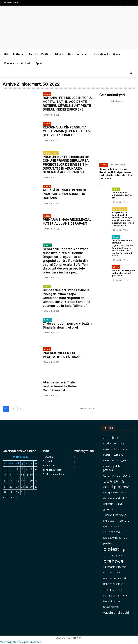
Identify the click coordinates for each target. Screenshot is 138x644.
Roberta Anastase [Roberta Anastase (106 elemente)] (113, 584)
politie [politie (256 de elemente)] (108, 555)
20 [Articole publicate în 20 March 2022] (36, 481)
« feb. (6, 497)
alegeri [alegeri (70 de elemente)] (123, 443)
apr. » (14, 497)
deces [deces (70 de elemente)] (123, 493)
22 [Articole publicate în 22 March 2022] (11, 487)
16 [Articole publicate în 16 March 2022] (17, 481)
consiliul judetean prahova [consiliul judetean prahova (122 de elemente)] (113, 468)
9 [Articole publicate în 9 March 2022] (17, 475)
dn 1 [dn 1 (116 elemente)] (125, 498)
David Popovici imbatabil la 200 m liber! (122, 195)
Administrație (51, 153)
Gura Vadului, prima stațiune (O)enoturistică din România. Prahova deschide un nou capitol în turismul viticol (122, 248)
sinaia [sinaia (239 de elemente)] (122, 595)
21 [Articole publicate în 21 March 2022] (5, 487)
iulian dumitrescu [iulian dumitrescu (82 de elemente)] (112, 538)
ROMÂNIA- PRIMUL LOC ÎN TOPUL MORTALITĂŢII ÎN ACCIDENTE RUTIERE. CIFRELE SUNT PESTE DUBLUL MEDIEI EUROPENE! (68, 104)
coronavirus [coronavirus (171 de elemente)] (112, 475)
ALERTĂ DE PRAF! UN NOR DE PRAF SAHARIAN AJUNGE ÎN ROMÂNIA (65, 194)
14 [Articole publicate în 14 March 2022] (5, 481)
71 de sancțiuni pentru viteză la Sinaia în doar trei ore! (68, 325)
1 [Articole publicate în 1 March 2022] (11, 469)
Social (47, 320)
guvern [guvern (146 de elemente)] (108, 509)
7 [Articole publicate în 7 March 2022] (5, 475)
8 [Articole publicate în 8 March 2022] (11, 475)
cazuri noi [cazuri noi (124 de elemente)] (109, 460)
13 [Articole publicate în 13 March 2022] (36, 475)
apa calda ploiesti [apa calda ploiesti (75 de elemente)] (112, 449)
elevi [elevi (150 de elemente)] (119, 504)
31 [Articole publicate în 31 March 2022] (22, 492)
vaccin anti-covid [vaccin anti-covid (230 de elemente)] (116, 613)
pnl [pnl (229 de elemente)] (126, 550)
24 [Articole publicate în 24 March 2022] (22, 487)
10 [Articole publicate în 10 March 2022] (22, 475)
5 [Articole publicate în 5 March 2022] (31, 469)
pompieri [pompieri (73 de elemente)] (121, 556)
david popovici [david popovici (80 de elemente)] (111, 492)
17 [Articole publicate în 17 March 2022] (22, 481)
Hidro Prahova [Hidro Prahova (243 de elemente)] (115, 515)
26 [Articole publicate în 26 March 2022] (31, 487)
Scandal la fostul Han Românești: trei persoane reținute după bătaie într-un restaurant (117, 174)
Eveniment (50, 379)
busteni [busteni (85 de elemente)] (107, 455)
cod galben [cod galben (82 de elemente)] (123, 461)
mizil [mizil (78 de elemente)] (126, 538)
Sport (47, 286)
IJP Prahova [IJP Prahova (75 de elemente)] (109, 521)
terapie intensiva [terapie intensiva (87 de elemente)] (112, 601)
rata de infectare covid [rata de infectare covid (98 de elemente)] (115, 578)
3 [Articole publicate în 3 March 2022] (22, 469)
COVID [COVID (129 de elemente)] (126, 476)
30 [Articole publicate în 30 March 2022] (17, 492)
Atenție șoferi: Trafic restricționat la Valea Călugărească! (60, 386)
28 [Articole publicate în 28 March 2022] (5, 492)
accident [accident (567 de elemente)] (112, 437)
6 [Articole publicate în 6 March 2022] (36, 469)
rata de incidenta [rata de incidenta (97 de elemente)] (112, 572)
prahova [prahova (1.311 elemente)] (113, 561)
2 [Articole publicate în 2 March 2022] (17, 469)
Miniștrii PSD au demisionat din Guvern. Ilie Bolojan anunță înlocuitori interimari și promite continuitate (123, 219)
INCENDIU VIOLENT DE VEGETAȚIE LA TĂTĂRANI (62, 355)
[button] (131, 73)
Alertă (47, 94)
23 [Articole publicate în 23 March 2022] (17, 487)
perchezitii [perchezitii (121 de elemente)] (109, 543)
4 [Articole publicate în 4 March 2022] (27, 469)
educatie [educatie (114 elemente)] (108, 504)
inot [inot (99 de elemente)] (105, 526)
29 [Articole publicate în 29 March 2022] (11, 492)
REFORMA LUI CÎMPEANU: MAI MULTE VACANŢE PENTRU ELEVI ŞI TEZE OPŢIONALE (67, 131)
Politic (47, 245)
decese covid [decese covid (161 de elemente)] (112, 498)
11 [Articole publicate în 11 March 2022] (27, 475)
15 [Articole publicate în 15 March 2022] (11, 481)
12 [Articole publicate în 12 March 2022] (31, 475)
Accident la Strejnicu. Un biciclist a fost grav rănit (123, 273)
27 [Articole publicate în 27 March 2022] (36, 487)
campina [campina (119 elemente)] (119, 455)
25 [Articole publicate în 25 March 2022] (27, 487)
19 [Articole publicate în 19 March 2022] (31, 481)
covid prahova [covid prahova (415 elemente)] (116, 487)
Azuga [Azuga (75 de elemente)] (125, 449)
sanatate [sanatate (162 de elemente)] (109, 595)
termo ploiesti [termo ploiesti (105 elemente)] (111, 607)
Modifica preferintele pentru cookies (20, 642)
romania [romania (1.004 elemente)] (113, 590)
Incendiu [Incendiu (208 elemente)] (123, 520)
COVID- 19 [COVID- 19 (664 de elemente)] (114, 481)
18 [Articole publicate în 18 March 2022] (27, 481)
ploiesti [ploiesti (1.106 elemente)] (112, 549)
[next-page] (20, 409)
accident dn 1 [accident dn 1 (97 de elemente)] (110, 443)
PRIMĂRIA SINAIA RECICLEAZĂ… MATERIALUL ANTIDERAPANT (67, 222)
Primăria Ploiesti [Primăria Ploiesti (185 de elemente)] (115, 567)
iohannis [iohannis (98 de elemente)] (115, 526)
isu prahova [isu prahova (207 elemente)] (112, 532)
